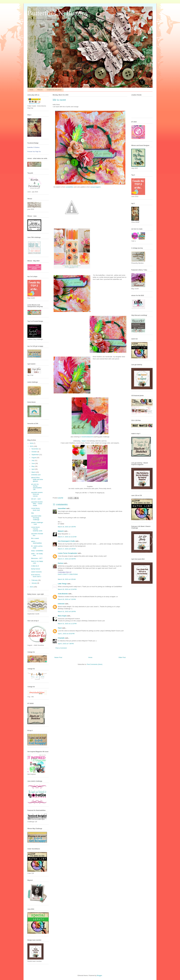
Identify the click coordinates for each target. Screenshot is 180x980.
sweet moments (36, 572)
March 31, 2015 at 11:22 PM (67, 624)
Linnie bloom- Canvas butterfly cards (37, 529)
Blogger (99, 975)
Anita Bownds (63, 594)
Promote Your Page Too (34, 152)
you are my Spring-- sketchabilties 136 (36, 487)
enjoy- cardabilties (37, 551)
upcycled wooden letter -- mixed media (37, 504)
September (35, 455)
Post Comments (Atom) (95, 664)
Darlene (61, 563)
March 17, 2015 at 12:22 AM (67, 537)
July (33, 460)
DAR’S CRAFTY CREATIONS (68, 574)
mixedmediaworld (87, 437)
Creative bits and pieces (54, 90)
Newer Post (58, 657)
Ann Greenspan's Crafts (66, 541)
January (34, 583)
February (35, 580)
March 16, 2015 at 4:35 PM (67, 527)
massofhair (62, 508)
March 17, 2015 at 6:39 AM (67, 549)
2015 (32, 446)
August (34, 458)
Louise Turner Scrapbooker (68, 553)
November (35, 449)
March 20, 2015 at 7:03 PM (67, 599)
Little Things (62, 584)
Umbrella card (36, 475)
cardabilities (70, 187)
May (33, 466)
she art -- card (36, 499)
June (33, 463)
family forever (36, 569)
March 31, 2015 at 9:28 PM (67, 612)
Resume (40, 90)
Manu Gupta (62, 616)
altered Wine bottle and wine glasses (37, 479)
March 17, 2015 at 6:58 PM (67, 559)
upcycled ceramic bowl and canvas (37, 494)
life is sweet (35, 538)
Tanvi (60, 628)
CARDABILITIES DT (65, 572)
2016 (32, 443)
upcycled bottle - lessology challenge (37, 518)
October (34, 452)
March (34, 472)
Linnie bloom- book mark (36, 509)
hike (32, 513)
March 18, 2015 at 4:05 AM (67, 579)
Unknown (61, 604)
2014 (32, 587)
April (33, 469)
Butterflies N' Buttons (58, 13)
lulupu (84, 441)
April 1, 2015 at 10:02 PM (66, 634)
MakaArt (61, 531)
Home (31, 90)
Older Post (122, 657)
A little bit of (35, 566)
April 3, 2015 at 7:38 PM (66, 644)
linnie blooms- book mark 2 (36, 576)
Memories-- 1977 (37, 558)
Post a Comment (61, 648)
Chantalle (61, 638)
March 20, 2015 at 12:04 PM (67, 589)
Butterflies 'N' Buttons (33, 147)
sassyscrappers (95, 187)
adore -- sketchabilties (36, 542)
